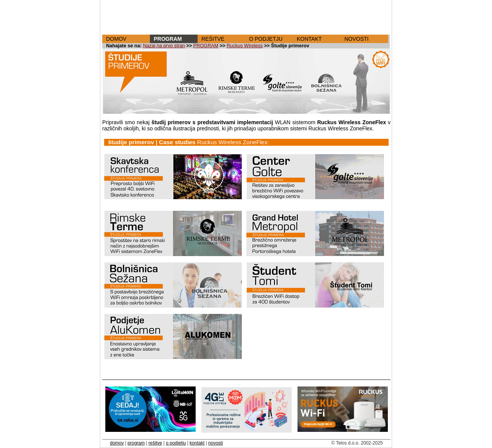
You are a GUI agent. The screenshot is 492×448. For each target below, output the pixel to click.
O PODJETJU (266, 39)
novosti (216, 443)
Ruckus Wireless (245, 46)
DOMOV (116, 39)
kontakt (197, 443)
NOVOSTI (357, 39)
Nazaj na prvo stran (164, 46)
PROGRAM (168, 39)
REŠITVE (213, 39)
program (136, 443)
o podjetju (176, 443)
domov (117, 443)
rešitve (155, 443)
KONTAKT (309, 39)
